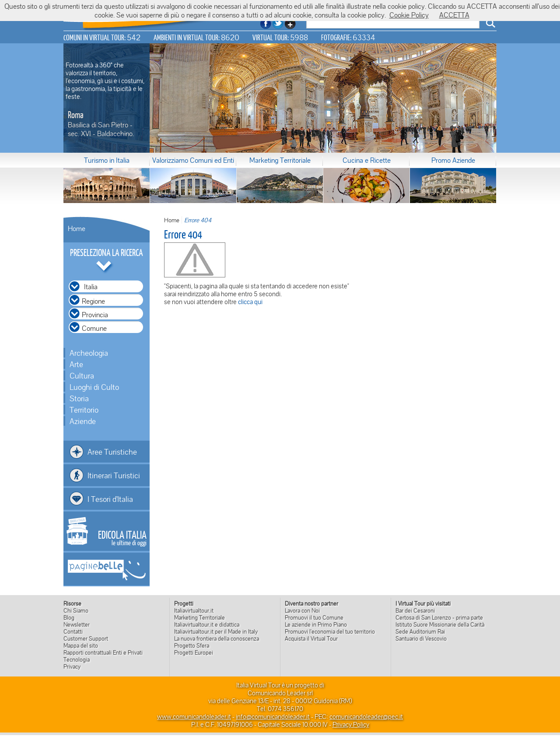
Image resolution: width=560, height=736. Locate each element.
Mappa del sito (81, 645)
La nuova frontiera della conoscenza (217, 638)
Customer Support (86, 638)
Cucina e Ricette (367, 160)
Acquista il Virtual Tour (311, 638)
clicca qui (250, 301)
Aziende (83, 421)
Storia (79, 398)
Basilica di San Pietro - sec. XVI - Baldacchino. (101, 129)
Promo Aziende (453, 160)
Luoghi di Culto (94, 387)
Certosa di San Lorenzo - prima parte (439, 617)
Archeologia (89, 353)
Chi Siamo (76, 610)
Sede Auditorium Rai (420, 631)
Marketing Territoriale (280, 160)
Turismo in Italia (107, 160)
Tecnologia (77, 659)
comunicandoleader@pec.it (366, 716)
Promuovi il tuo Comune (314, 617)
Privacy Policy (351, 724)
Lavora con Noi (302, 610)
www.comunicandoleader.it (194, 716)
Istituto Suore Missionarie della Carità (440, 624)
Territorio (84, 410)
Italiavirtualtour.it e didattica (207, 624)
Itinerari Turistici (114, 475)
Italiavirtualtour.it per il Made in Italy (216, 631)
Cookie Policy (409, 15)
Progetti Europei (194, 652)
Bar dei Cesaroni (415, 610)
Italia (91, 287)
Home (77, 228)
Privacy (72, 666)
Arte (76, 364)
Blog (69, 617)
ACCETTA (454, 15)
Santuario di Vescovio (421, 638)
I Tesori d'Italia (110, 499)
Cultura (82, 375)
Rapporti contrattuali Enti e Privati (103, 652)
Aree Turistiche (112, 452)
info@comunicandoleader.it (273, 716)
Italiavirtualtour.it (194, 610)
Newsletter (77, 624)
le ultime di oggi (122, 537)
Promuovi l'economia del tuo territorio (330, 631)
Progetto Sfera (192, 645)
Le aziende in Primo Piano (316, 624)
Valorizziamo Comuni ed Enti (193, 160)
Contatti (73, 631)
